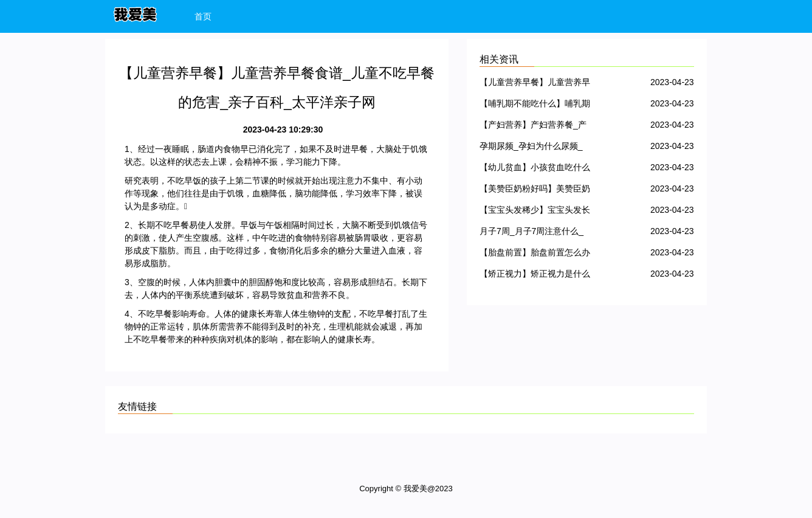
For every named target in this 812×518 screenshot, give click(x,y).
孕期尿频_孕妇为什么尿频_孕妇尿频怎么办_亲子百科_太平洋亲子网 (531, 148)
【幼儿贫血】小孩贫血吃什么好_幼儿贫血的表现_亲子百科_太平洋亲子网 (535, 169)
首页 (203, 16)
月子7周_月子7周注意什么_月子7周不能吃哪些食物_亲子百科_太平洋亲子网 (532, 233)
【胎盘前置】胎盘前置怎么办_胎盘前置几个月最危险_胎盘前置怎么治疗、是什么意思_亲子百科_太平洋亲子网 (535, 254)
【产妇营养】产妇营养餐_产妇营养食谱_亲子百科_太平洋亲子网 (533, 127)
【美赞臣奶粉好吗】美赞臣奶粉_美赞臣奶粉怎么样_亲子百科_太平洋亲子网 (535, 191)
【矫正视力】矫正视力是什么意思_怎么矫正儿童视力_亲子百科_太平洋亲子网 (535, 276)
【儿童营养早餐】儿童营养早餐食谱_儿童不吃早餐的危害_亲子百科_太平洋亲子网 (535, 84)
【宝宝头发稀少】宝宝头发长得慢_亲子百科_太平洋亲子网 (535, 212)
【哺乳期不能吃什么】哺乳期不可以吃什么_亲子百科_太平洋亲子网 (535, 105)
